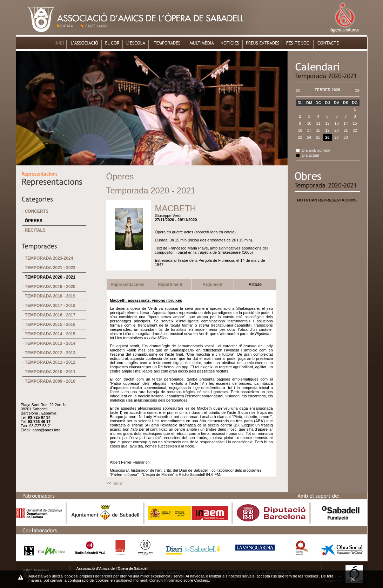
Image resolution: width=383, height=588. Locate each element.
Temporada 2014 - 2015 (50, 334)
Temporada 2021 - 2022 (50, 268)
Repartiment (170, 285)
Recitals (35, 230)
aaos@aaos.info (47, 430)
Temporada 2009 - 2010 (50, 381)
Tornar (117, 483)
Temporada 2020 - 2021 (50, 277)
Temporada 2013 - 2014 (50, 343)
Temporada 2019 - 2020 (50, 287)
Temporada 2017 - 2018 (50, 306)
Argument (213, 285)
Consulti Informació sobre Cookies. (179, 580)
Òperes (34, 221)
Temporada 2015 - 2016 (50, 324)
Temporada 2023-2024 (49, 258)
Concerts (37, 211)
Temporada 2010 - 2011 (50, 372)
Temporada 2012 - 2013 (50, 353)
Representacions (127, 285)
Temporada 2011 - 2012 (50, 362)
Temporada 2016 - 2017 (50, 315)
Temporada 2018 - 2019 (50, 296)
